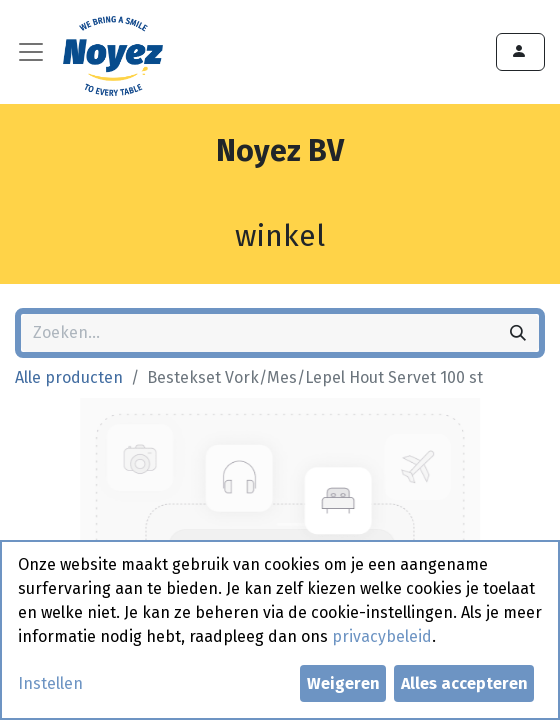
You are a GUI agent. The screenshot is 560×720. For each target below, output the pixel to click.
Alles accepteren (464, 683)
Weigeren (343, 683)
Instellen (50, 683)
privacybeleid (382, 636)
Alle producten (69, 377)
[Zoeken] (518, 333)
